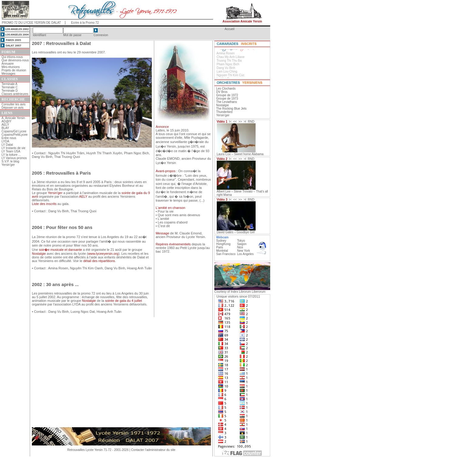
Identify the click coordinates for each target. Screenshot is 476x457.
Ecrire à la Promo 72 (85, 23)
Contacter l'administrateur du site (153, 450)
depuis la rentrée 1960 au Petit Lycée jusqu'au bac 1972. (183, 248)
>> (240, 122)
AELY (5, 125)
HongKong (223, 244)
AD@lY (7, 121)
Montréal (222, 251)
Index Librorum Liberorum (248, 292)
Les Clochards (226, 89)
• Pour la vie (165, 211)
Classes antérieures (15, 94)
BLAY (5, 128)
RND (251, 122)
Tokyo (241, 241)
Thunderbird (224, 112)
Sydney (221, 241)
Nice (240, 247)
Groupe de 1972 (227, 95)
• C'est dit (163, 226)
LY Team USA (11, 151)
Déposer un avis (12, 108)
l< (230, 122)
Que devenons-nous (15, 60)
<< (235, 122)
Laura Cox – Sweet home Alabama (240, 154)
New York (243, 251)
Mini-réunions (11, 67)
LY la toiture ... (11, 155)
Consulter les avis (14, 104)
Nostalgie (223, 105)
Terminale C (10, 87)
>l (245, 122)
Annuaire (8, 64)
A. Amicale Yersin (13, 118)
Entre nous (9, 138)
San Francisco (226, 254)
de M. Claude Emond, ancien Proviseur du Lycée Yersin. (181, 235)
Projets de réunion (14, 70)
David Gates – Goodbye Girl (236, 232)
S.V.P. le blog (10, 161)
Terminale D (10, 91)
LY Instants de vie (14, 148)
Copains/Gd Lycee (14, 131)
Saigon (242, 244)
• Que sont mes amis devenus (178, 215)
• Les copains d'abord (172, 222)
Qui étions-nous (12, 57)
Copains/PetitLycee (15, 135)
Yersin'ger (8, 165)
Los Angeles (245, 254)
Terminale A (9, 84)
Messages (8, 74)
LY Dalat (7, 145)
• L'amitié (162, 219)
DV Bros (222, 92)
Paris (220, 247)
